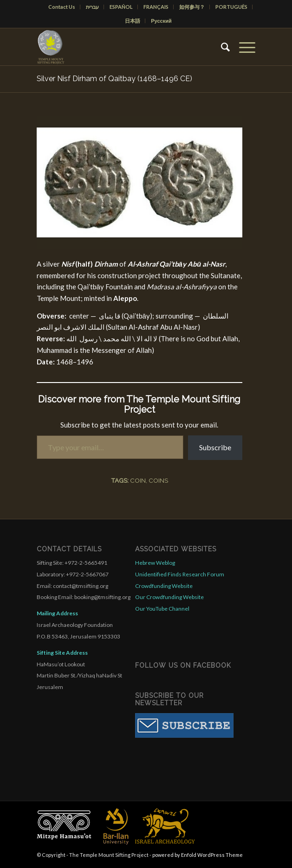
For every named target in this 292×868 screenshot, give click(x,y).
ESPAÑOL (121, 7)
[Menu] (243, 47)
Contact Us (62, 7)
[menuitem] (62, 7)
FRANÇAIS (156, 7)
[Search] (221, 47)
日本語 (133, 21)
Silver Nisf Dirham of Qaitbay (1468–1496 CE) (114, 79)
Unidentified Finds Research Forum (180, 574)
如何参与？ (192, 7)
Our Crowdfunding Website (169, 597)
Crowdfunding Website (164, 586)
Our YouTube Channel (162, 609)
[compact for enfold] (124, 47)
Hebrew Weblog (155, 563)
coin (138, 480)
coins (158, 480)
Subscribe (215, 447)
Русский (161, 21)
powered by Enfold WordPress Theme (198, 855)
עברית (92, 7)
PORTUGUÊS (231, 7)
